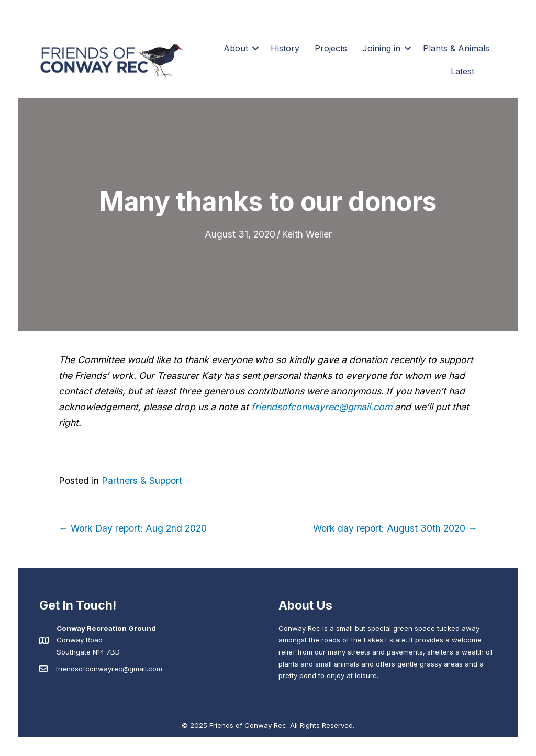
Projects (331, 48)
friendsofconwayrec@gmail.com (322, 407)
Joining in (381, 48)
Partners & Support (142, 481)
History (285, 48)
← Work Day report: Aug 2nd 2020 (133, 528)
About (236, 48)
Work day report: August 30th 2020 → (395, 528)
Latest (462, 71)
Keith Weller (307, 234)
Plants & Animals (456, 48)
